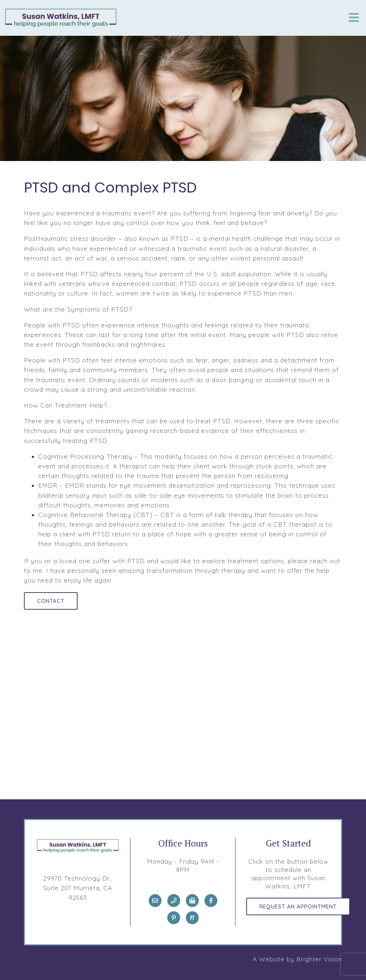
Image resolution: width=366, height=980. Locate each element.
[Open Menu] (354, 18)
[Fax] (192, 901)
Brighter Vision (319, 959)
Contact (51, 601)
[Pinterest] (174, 918)
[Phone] (174, 901)
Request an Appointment (298, 906)
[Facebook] (211, 901)
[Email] (155, 901)
